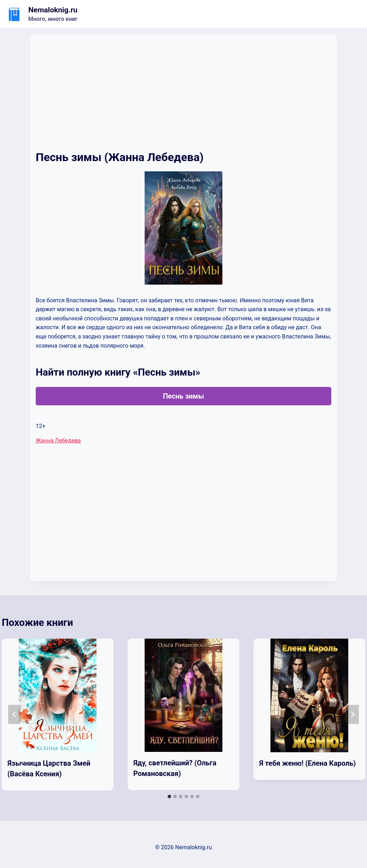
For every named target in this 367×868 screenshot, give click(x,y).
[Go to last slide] (14, 714)
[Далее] (353, 714)
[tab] (169, 796)
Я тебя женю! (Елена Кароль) (307, 763)
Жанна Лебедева (58, 441)
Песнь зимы (183, 396)
